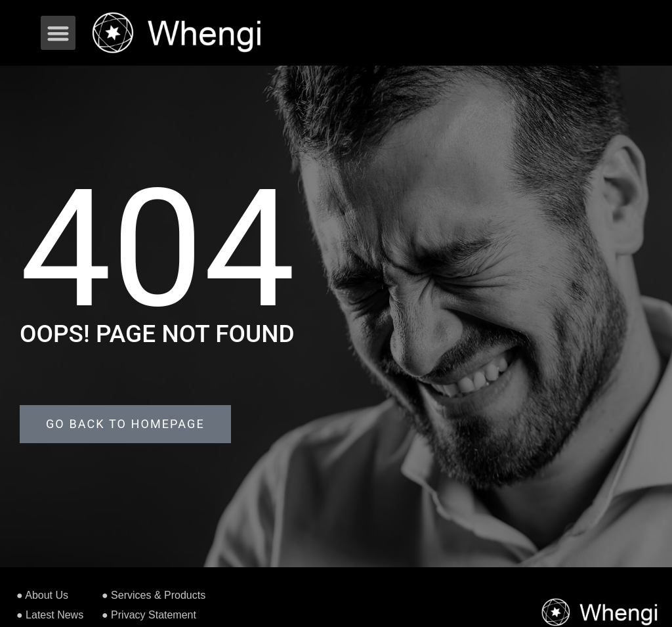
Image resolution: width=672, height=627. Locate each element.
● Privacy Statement (149, 615)
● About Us (42, 595)
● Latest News (50, 615)
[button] (58, 33)
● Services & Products (154, 595)
